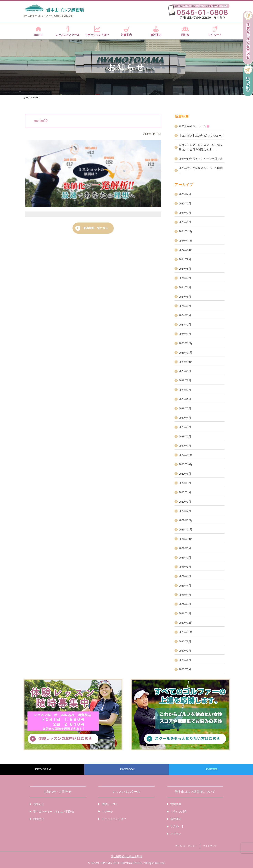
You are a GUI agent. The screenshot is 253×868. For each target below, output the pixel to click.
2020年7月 (185, 651)
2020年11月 (186, 632)
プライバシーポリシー (186, 846)
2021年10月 (186, 539)
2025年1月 (185, 222)
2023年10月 (186, 362)
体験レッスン (110, 804)
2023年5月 (185, 408)
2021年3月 (185, 595)
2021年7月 (185, 558)
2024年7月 (185, 278)
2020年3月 (185, 669)
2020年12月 (186, 623)
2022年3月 (185, 502)
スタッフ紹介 (179, 812)
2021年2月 (185, 604)
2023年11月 (186, 353)
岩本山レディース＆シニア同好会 (54, 812)
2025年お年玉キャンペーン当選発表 (201, 159)
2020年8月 (185, 641)
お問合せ (39, 819)
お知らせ (39, 804)
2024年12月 (186, 231)
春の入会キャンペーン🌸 (194, 126)
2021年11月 (186, 530)
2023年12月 (186, 343)
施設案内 (156, 31)
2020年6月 (185, 660)
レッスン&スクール (68, 31)
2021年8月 (185, 548)
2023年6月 (185, 399)
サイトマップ (210, 846)
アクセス (176, 834)
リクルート (215, 31)
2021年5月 (185, 576)
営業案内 (126, 31)
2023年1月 (185, 446)
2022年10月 (186, 464)
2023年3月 (185, 427)
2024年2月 (185, 325)
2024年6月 (185, 287)
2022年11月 (186, 455)
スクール (107, 812)
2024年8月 (185, 269)
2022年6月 (185, 474)
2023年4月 (185, 418)
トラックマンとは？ (97, 31)
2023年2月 (185, 436)
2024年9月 (185, 259)
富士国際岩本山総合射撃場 (127, 856)
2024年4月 (185, 306)
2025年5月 (185, 204)
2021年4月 (185, 586)
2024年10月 (186, 250)
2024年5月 (185, 297)
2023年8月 (185, 380)
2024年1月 (185, 334)
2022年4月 (185, 492)
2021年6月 (185, 567)
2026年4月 (185, 194)
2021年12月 (186, 520)
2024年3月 (185, 315)
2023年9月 (185, 371)
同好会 (185, 31)
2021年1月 (185, 613)
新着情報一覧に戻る (96, 228)
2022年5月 (185, 483)
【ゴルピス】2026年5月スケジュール (201, 136)
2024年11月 (186, 241)
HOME (38, 31)
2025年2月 (185, 213)
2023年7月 (185, 390)
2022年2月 (185, 511)
